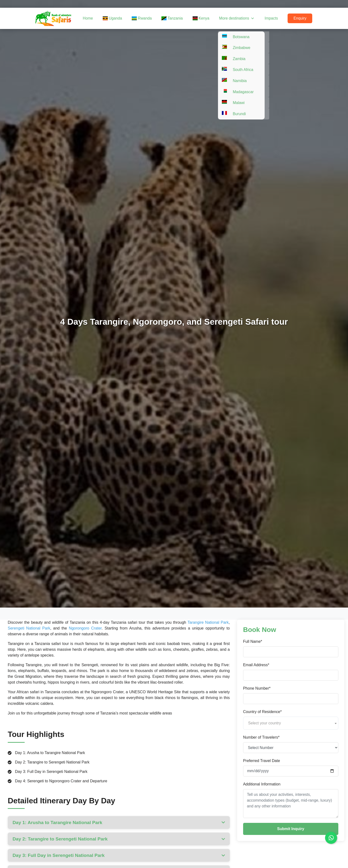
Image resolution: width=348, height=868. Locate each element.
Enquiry (301, 18)
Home (101, 18)
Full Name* (253, 641)
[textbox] (291, 723)
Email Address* (256, 665)
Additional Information (262, 784)
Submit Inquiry (291, 829)
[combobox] (291, 723)
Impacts (274, 18)
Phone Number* (257, 688)
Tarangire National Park (208, 622)
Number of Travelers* (261, 737)
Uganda (123, 18)
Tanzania (180, 18)
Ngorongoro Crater (85, 628)
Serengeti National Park (29, 628)
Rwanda (151, 18)
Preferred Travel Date (262, 761)
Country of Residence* (262, 712)
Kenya (207, 18)
